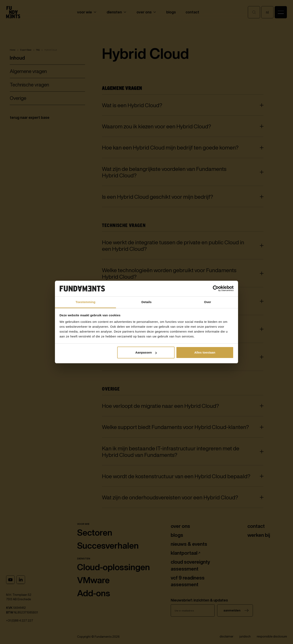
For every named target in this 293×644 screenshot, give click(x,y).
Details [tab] (146, 302)
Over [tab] (208, 302)
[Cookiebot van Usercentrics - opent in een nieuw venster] (216, 289)
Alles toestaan (205, 352)
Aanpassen (146, 352)
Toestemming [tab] (85, 302)
